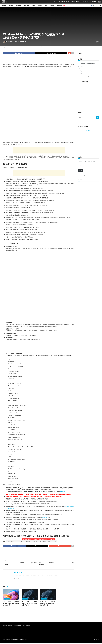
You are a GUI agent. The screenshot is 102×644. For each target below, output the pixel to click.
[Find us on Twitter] (94, 5)
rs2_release (22, 542)
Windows (19, 5)
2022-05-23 (6, 608)
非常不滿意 (82, 73)
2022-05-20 (24, 608)
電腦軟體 (4, 5)
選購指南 (61, 5)
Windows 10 (35, 542)
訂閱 (80, 171)
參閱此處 (45, 518)
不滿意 (81, 72)
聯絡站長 (5, 627)
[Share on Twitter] (51, 53)
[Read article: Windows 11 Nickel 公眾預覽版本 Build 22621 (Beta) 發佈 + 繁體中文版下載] (11, 596)
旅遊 (46, 5)
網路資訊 (40, 5)
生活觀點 (52, 5)
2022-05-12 (42, 608)
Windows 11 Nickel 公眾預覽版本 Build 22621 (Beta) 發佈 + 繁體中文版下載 (11, 605)
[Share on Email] (69, 53)
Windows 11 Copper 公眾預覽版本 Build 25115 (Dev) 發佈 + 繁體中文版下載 (48, 605)
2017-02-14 (18, 42)
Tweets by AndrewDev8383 (84, 131)
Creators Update (10, 542)
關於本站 (10, 627)
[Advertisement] (39, 60)
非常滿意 (81, 67)
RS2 (17, 542)
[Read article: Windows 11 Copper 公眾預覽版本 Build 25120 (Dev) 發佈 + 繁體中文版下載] (30, 596)
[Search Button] (100, 5)
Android (27, 5)
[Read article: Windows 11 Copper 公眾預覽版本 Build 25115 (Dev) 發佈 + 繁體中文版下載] (48, 596)
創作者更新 (50, 542)
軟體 (55, 542)
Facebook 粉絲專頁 (83, 82)
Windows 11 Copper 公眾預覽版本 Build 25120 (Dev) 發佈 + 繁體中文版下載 (29, 605)
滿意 (80, 69)
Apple (34, 5)
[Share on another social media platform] (73, 53)
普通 (80, 70)
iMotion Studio (27, 627)
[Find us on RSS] (96, 5)
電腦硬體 (11, 5)
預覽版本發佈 (23, 42)
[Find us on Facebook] (92, 5)
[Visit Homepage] (3, 2)
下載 (40, 542)
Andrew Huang (10, 42)
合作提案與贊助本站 (18, 627)
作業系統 (44, 542)
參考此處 (62, 492)
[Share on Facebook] (19, 53)
